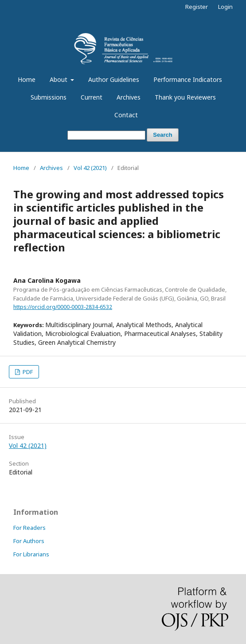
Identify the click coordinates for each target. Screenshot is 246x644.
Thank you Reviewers (185, 97)
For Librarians (31, 554)
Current (92, 97)
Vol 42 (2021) (90, 168)
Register (197, 7)
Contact (126, 115)
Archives (129, 97)
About (59, 79)
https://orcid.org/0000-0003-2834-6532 (63, 307)
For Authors (29, 541)
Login (225, 7)
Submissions (49, 97)
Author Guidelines (114, 79)
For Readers (29, 528)
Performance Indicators (188, 79)
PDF (27, 372)
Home (27, 79)
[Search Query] (106, 135)
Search (162, 135)
